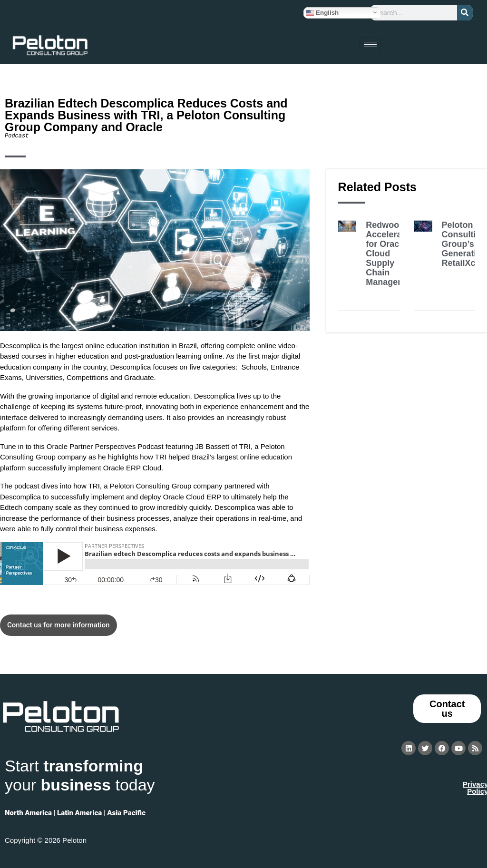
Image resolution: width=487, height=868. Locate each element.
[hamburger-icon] (370, 44)
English (322, 12)
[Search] (465, 13)
